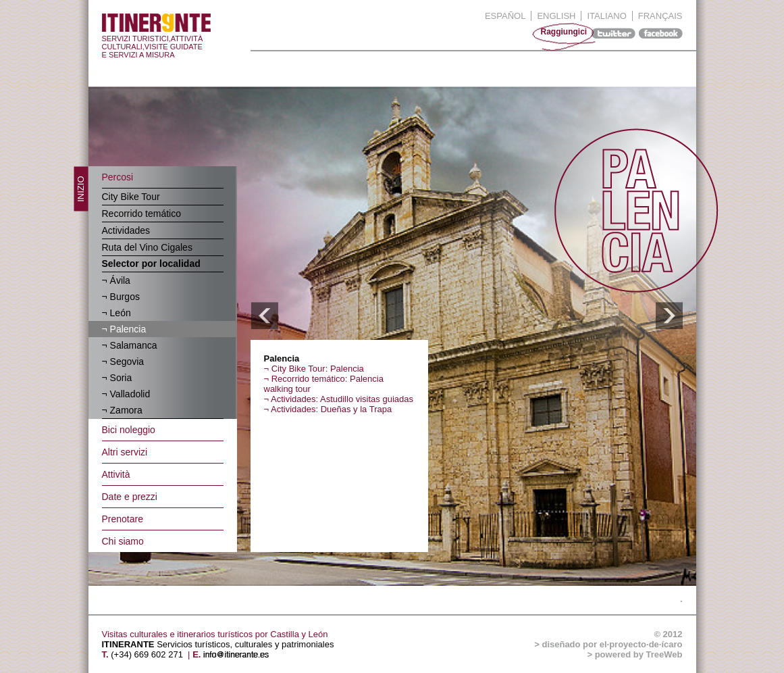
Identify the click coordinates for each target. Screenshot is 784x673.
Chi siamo (123, 541)
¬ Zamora (122, 410)
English (556, 16)
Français (660, 16)
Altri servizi (125, 452)
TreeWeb (664, 654)
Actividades (126, 230)
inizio (80, 189)
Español (505, 16)
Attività (116, 474)
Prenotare (123, 519)
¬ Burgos (121, 297)
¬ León (116, 313)
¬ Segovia (123, 362)
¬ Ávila (116, 280)
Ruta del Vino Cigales (147, 247)
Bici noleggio (129, 430)
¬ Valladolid (126, 394)
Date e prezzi (130, 497)
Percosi (118, 177)
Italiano (606, 16)
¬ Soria (117, 378)
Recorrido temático (142, 214)
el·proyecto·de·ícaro (641, 644)
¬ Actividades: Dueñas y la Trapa (328, 409)
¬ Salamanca (130, 345)
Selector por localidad (151, 264)
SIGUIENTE (669, 316)
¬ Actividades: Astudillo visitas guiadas (339, 399)
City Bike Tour (131, 197)
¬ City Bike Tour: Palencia (314, 369)
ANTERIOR (264, 316)
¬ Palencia (124, 329)
